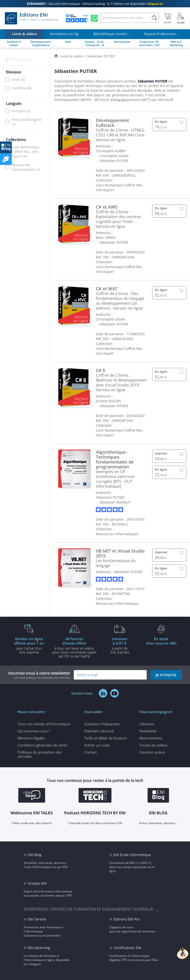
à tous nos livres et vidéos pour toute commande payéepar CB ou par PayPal (74, 647)
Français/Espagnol (27, 122)
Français (21, 111)
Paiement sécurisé (99, 731)
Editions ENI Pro (126, 919)
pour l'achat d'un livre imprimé (29, 645)
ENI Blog (35, 855)
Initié (18, 79)
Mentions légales (31, 738)
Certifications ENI (127, 948)
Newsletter (148, 731)
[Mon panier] (168, 18)
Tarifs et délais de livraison (106, 738)
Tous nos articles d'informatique (44, 724)
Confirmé (22, 88)
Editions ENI (32, 18)
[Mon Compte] (181, 18)
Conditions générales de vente (42, 745)
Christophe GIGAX (114, 156)
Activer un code (97, 745)
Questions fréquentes (102, 724)
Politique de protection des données (40, 754)
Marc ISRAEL (106, 237)
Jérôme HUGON (108, 401)
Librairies (147, 724)
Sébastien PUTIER (114, 161)
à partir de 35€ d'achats (120, 645)
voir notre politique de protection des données (42, 678)
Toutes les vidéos (153, 745)
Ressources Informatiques (26, 167)
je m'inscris (166, 675)
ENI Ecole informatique (132, 855)
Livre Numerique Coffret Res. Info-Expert (25, 152)
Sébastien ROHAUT (115, 502)
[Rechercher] (154, 18)
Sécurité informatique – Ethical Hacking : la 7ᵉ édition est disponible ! (95, 4)
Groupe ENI (37, 883)
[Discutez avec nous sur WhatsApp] (94, 18)
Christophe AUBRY (111, 151)
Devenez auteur (152, 752)
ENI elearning (39, 948)
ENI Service (37, 919)
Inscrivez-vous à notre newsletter (39, 675)
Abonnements (151, 738)
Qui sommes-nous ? (34, 731)
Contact (90, 752)
